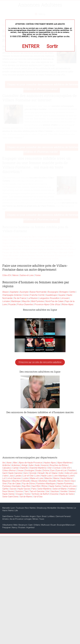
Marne (56, 478)
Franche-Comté (37, 295)
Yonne (38, 275)
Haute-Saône (55, 486)
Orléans (37, 525)
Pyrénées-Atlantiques (46, 484)
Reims (11, 510)
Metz (16, 525)
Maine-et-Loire (37, 478)
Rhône (45, 486)
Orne (5, 484)
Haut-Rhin (36, 486)
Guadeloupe (51, 295)
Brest (44, 516)
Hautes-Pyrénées (65, 484)
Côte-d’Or (66, 468)
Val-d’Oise (38, 497)
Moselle (52, 481)
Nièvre (15, 275)
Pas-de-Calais (14, 484)
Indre (61, 473)
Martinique (16, 301)
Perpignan (7, 527)
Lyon (13, 508)
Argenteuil (30, 527)
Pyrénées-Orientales (12, 486)
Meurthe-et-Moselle (21, 481)
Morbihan (43, 481)
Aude (37, 465)
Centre (72, 292)
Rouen (53, 525)
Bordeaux (62, 508)
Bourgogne (53, 292)
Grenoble (25, 516)
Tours (42, 519)
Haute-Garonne (15, 473)
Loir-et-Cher (28, 476)
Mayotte (26, 301)
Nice (27, 508)
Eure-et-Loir (61, 470)
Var (48, 491)
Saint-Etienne (8, 516)
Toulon (17, 516)
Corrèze (57, 468)
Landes (18, 476)
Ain (4, 463)
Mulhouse (45, 525)
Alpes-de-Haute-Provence (30, 463)
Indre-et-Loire (71, 473)
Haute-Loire (46, 476)
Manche (48, 478)
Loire (37, 476)
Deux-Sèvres (8, 491)
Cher (50, 468)
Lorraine (6, 301)
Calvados (7, 468)
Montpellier (52, 508)
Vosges (19, 494)
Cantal (15, 468)
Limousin (65, 298)
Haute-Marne (66, 478)
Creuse (20, 470)
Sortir (52, 46)
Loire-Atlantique (60, 476)
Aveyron (45, 465)
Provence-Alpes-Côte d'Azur (47, 304)
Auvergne (24, 292)
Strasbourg (42, 508)
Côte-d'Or (7, 275)
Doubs (38, 470)
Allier (15, 463)
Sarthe (5, 489)
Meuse (34, 481)
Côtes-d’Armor (9, 470)
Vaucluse (55, 491)
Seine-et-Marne (60, 489)
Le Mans (51, 516)
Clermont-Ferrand (63, 516)
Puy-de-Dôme (29, 484)
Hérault (41, 473)
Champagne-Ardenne (12, 295)
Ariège (24, 465)
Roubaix (22, 527)
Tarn (26, 491)
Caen (30, 525)
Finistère (72, 470)
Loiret (71, 476)
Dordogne (29, 470)
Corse (26, 295)
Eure (53, 470)
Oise (73, 481)
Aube (31, 465)
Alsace (5, 292)
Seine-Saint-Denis (10, 497)
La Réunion (33, 298)
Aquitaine (14, 292)
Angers (33, 516)
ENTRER (31, 46)
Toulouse (20, 508)
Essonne (54, 494)
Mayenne (7, 481)
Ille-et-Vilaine (51, 473)
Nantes (33, 508)
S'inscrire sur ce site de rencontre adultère (40, 362)
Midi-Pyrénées (38, 301)
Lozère (25, 478)
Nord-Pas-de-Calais (54, 301)
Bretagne (64, 292)
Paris (34, 489)
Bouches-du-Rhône (59, 465)
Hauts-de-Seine (67, 494)
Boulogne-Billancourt (66, 525)
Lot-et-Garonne (14, 478)
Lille (16, 510)
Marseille (6, 508)
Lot (4, 478)
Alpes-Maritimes (65, 463)
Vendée (64, 491)
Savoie (13, 489)
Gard (5, 473)
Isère (6, 476)
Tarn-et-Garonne (37, 491)
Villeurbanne (7, 525)
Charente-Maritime (38, 468)
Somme (19, 491)
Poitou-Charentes (25, 304)
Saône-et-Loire (27, 275)
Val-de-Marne (26, 497)
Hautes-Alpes (50, 463)
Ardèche (6, 465)
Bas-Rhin (26, 486)
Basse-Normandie (38, 292)
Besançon (23, 525)
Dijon (39, 516)
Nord (67, 481)
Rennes (70, 508)
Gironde (33, 473)
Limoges (28, 519)
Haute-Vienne (8, 494)
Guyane (62, 295)
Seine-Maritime (44, 489)
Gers (26, 473)
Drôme (46, 470)
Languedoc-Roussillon (49, 298)
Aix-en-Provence (16, 519)
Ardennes (16, 465)
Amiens (5, 519)
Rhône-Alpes (68, 304)
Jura (11, 476)
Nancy (15, 527)
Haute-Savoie (24, 489)
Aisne (9, 463)
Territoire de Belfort (40, 494)
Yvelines (72, 489)
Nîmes (35, 519)
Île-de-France (20, 298)
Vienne (72, 491)
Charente (24, 468)
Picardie (12, 304)
